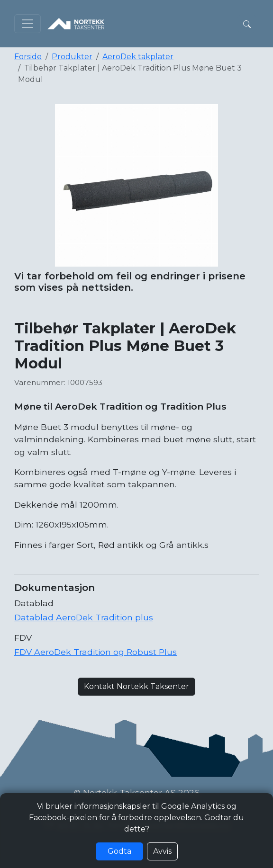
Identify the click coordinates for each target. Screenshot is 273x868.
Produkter (72, 57)
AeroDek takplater (138, 57)
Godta (119, 851)
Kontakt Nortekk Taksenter (136, 686)
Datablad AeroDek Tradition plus (84, 617)
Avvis (162, 851)
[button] (247, 24)
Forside (28, 57)
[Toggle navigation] (27, 24)
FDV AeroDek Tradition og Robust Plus (96, 652)
